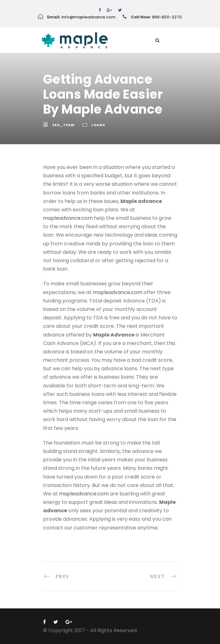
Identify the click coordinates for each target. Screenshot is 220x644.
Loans (98, 125)
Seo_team (63, 125)
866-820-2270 (167, 17)
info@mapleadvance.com (88, 17)
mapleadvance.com (68, 218)
